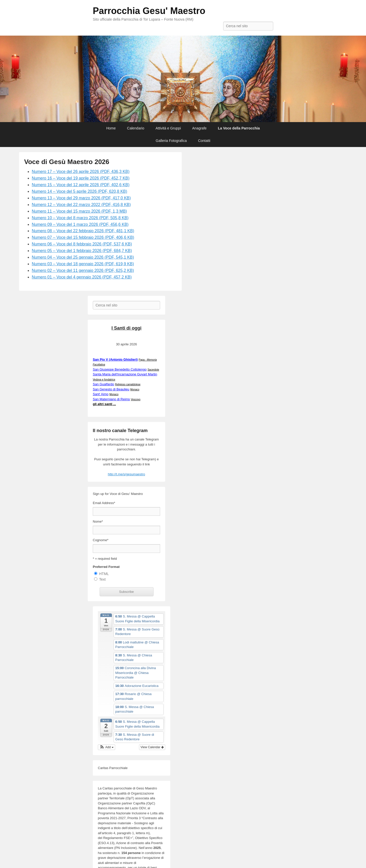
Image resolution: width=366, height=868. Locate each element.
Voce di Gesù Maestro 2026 (67, 162)
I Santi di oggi (127, 328)
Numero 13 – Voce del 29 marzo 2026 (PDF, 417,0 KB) (81, 198)
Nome (98, 521)
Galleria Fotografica (171, 141)
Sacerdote (153, 370)
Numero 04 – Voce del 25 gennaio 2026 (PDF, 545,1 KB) (83, 257)
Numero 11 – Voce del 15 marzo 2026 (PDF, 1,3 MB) (79, 211)
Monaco (135, 389)
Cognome (101, 540)
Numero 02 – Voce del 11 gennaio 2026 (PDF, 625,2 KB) (83, 270)
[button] (106, 747)
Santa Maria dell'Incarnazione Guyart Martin (125, 374)
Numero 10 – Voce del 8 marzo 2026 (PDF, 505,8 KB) (80, 218)
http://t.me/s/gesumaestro (126, 474)
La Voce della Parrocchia (239, 128)
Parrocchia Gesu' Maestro (149, 11)
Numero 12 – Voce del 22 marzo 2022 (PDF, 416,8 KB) (81, 205)
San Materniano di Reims (111, 399)
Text (102, 579)
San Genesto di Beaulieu (111, 389)
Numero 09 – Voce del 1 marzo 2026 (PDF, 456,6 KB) (80, 224)
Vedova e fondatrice (104, 380)
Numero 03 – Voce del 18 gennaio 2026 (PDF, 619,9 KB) (83, 264)
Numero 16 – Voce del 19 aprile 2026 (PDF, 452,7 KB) (81, 178)
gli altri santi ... (104, 404)
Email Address (104, 503)
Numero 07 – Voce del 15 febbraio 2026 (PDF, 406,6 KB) (83, 237)
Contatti (204, 141)
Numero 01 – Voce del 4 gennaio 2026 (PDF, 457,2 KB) (82, 277)
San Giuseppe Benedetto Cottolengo (120, 369)
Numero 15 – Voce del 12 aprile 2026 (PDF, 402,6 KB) (81, 185)
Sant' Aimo (101, 394)
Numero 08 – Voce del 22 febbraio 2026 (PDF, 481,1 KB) (83, 231)
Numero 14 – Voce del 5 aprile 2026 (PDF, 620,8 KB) (79, 191)
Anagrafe (199, 128)
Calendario (136, 128)
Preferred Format (106, 567)
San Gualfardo (103, 384)
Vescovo (136, 399)
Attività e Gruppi (168, 128)
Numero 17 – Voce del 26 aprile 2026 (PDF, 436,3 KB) (81, 172)
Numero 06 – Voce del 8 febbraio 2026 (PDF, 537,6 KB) (82, 244)
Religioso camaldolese (128, 384)
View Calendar (152, 747)
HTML (104, 574)
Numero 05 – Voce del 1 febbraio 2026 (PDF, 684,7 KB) (82, 251)
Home (111, 128)
